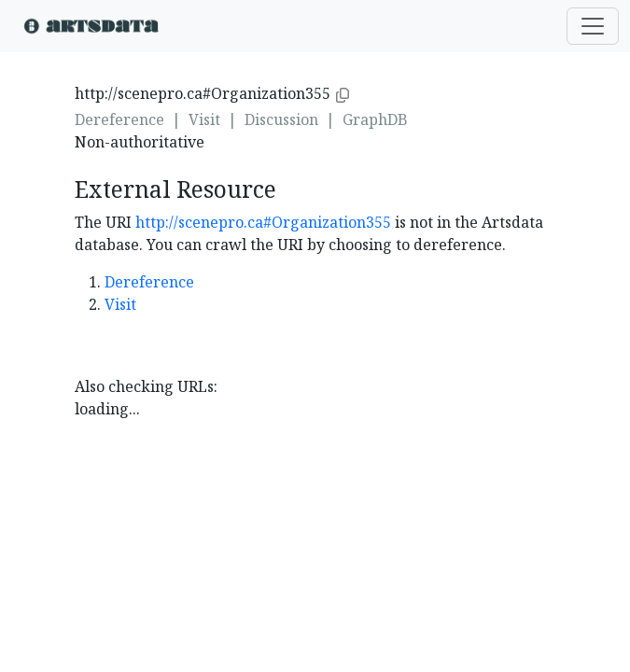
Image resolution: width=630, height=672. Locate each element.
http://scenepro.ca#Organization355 (263, 222)
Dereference (119, 119)
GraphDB (375, 119)
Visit (204, 119)
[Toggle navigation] (593, 26)
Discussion (281, 119)
